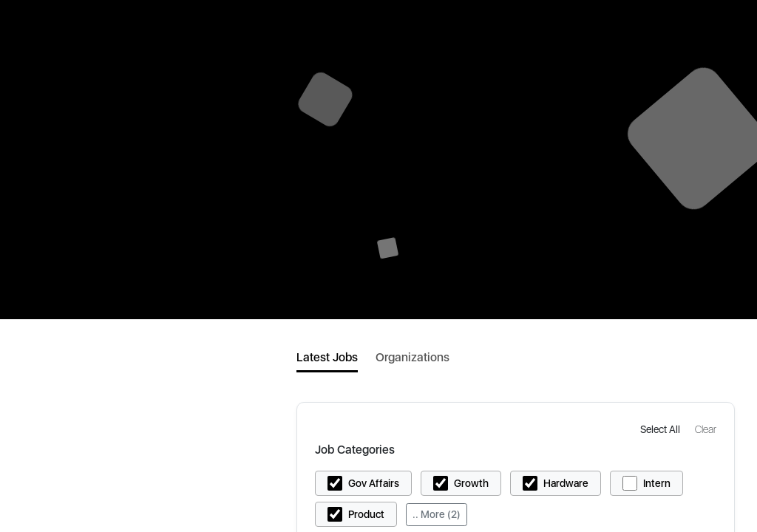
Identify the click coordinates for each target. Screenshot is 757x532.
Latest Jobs (327, 357)
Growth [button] (471, 483)
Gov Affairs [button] (374, 483)
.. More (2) (437, 514)
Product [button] (366, 514)
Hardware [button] (566, 483)
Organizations (413, 357)
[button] (662, 429)
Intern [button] (657, 483)
